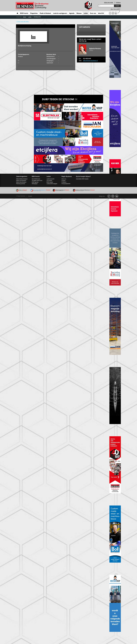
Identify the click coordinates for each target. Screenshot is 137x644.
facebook (109, 196)
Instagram (113, 196)
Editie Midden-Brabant (22, 179)
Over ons (93, 13)
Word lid (101, 13)
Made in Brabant (45, 13)
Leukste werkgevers (60, 13)
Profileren (118, 3)
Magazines (34, 13)
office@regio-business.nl (90, 61)
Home (17, 13)
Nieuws (79, 13)
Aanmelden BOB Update (82, 179)
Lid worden (49, 181)
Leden (86, 13)
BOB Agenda (35, 182)
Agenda (72, 13)
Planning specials (21, 184)
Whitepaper (35, 184)
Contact (64, 181)
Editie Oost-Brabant (21, 181)
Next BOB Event (36, 179)
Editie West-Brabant (21, 182)
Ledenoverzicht (50, 179)
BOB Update (50, 182)
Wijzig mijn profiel (109, 3)
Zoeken (117, 6)
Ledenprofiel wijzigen (52, 184)
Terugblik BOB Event (37, 181)
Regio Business (32, 6)
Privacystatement (66, 184)
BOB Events (24, 13)
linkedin (117, 196)
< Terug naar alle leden (22, 22)
